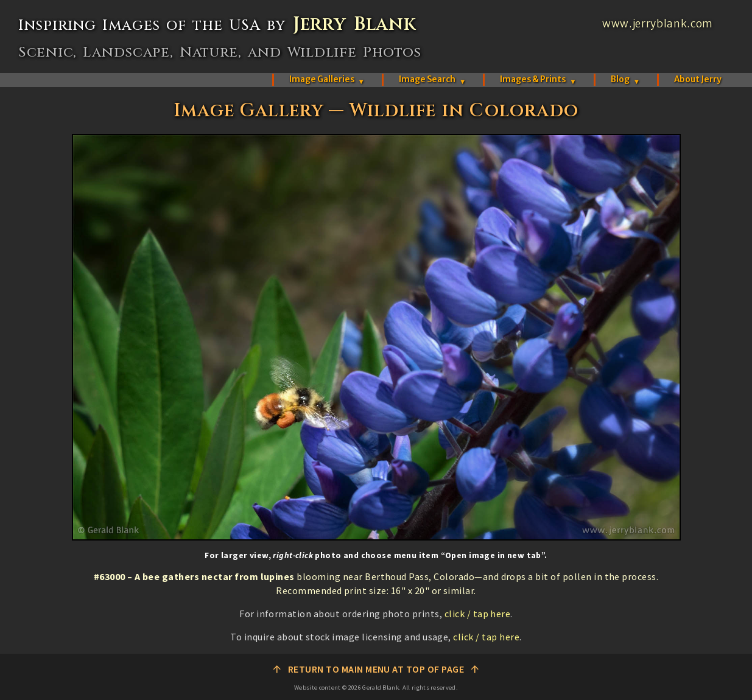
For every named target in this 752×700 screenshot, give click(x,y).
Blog (625, 79)
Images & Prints (538, 79)
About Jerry (698, 79)
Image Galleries (327, 79)
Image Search (432, 79)
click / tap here (478, 614)
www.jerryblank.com (658, 24)
